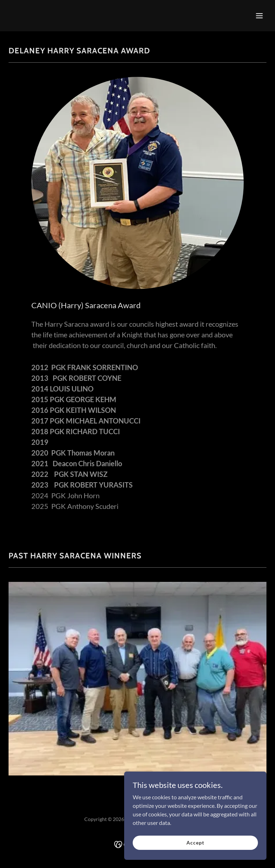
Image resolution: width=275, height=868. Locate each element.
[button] (259, 16)
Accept (195, 852)
